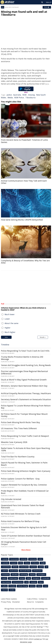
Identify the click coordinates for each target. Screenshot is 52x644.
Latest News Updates (9, 599)
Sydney (5, 586)
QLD (27, 582)
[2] (46, 627)
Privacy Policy (6, 602)
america (32, 586)
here (47, 84)
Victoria (27, 563)
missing (31, 95)
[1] (44, 627)
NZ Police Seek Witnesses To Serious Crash (21, 514)
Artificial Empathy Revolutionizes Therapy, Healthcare (26, 393)
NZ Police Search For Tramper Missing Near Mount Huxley (24, 415)
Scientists (34, 582)
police (9, 95)
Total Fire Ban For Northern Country (18, 457)
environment (6, 567)
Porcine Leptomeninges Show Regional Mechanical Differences (24, 372)
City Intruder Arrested (11, 499)
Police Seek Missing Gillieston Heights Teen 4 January (26, 471)
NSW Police (19, 98)
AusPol (4, 578)
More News (26, 550)
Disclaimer (16, 602)
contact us (38, 639)
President (13, 586)
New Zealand (6, 582)
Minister (15, 567)
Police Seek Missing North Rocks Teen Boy (20, 422)
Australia (17, 95)
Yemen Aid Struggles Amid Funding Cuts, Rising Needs (26, 365)
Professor (35, 563)
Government (14, 559)
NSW (25, 95)
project (22, 578)
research (14, 563)
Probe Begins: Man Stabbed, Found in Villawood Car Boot (25, 492)
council (41, 567)
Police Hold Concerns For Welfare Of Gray (20, 521)
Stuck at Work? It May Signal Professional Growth (24, 380)
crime (29, 578)
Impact (40, 586)
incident (12, 590)
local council (14, 571)
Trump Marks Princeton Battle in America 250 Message (22, 358)
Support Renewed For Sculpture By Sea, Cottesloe (24, 485)
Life (3, 7)
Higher (7, 328)
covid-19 (5, 571)
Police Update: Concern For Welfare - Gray (20, 479)
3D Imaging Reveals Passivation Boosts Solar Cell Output (24, 543)
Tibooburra (30, 98)
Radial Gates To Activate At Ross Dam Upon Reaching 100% (25, 449)
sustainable (46, 578)
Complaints (39, 602)
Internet (5, 590)
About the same (11, 323)
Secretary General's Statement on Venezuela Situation (26, 399)
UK (47, 567)
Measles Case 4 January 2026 (14, 442)
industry (32, 574)
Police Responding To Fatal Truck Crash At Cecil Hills (25, 351)
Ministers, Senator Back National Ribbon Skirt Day (24, 386)
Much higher (10, 332)
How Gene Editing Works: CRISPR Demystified (22, 220)
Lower (7, 319)
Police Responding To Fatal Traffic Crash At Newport (25, 436)
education (15, 574)
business (33, 567)
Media (10, 98)
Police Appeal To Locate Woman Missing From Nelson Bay (26, 407)
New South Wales (25, 571)
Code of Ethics (32, 599)
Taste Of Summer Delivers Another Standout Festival (25, 536)
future (41, 582)
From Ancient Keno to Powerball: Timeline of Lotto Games (24, 141)
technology (24, 574)
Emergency (36, 578)
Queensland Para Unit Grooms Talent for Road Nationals (23, 507)
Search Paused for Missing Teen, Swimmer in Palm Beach (24, 464)
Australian (5, 563)
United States (13, 578)
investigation (42, 574)
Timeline (5, 345)
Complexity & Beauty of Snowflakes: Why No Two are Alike (25, 262)
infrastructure (38, 571)
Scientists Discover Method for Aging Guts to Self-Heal (24, 529)
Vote (6, 337)
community (33, 559)
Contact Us (43, 599)
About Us (30, 602)
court (46, 586)
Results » (43, 337)
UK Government (18, 582)
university (24, 559)
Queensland (24, 567)
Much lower (10, 314)
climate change (23, 586)
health (43, 563)
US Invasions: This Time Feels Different (19, 428)
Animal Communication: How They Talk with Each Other (24, 182)
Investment (6, 574)
